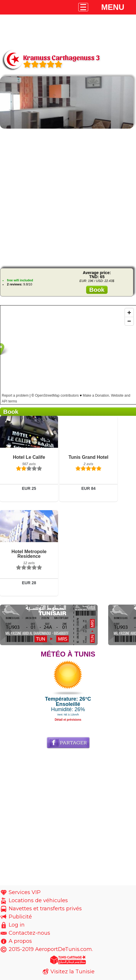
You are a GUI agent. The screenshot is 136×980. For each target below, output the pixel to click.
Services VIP (25, 892)
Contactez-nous (29, 933)
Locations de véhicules (38, 900)
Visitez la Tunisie (72, 972)
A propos (20, 941)
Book (97, 290)
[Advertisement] (68, 197)
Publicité (20, 917)
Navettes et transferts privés (45, 909)
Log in (17, 925)
